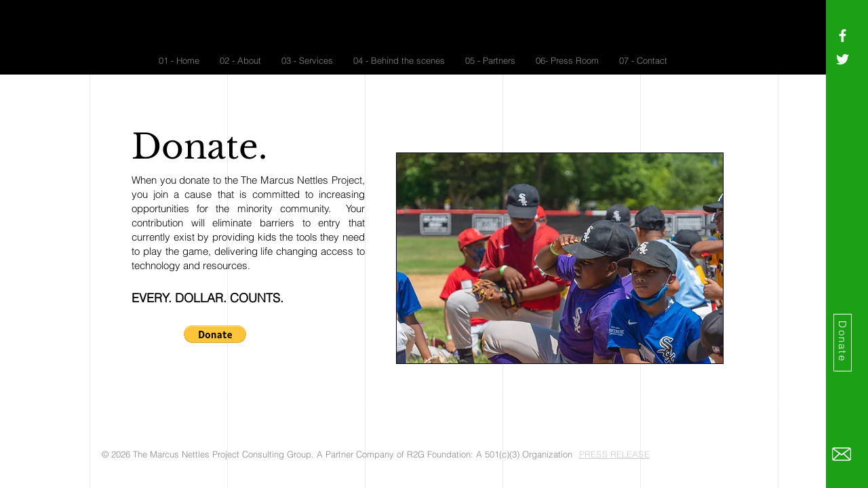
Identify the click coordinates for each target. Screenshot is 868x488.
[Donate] (843, 343)
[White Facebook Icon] (843, 36)
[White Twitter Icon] (843, 59)
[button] (215, 334)
